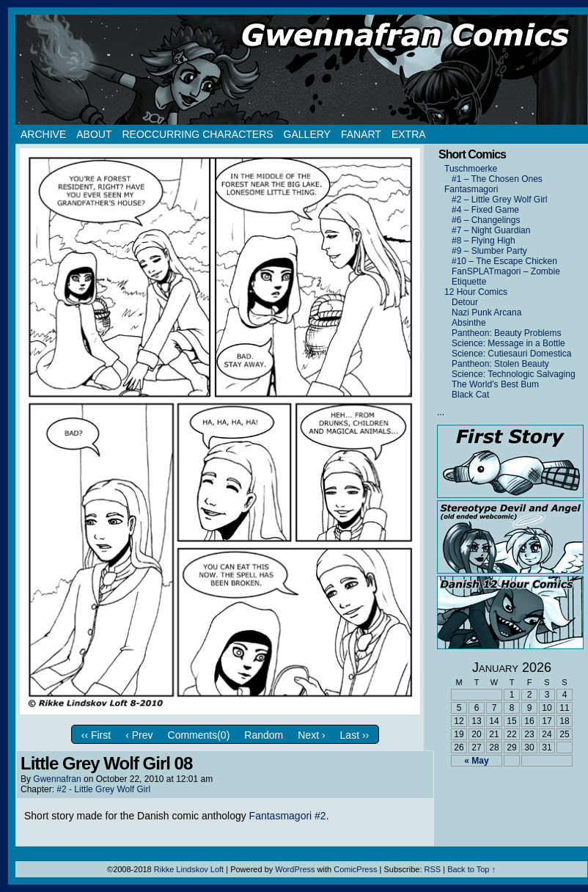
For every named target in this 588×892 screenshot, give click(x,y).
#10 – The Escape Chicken (504, 261)
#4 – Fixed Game (485, 210)
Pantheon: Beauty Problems (506, 333)
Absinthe (469, 323)
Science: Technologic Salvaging (514, 374)
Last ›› (355, 735)
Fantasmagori (471, 189)
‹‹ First (96, 735)
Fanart (361, 134)
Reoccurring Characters (197, 134)
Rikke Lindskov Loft (189, 869)
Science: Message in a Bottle (508, 343)
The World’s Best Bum (495, 384)
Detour (465, 302)
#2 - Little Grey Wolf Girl (103, 789)
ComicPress (355, 869)
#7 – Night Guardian (491, 230)
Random (264, 735)
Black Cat (470, 395)
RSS (433, 869)
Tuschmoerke (471, 169)
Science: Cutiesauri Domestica (511, 354)
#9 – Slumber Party (489, 251)
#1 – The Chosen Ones (497, 179)
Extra (409, 134)
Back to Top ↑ (471, 869)
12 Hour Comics (476, 292)
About (94, 134)
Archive (43, 134)
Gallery (307, 134)
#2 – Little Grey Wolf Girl (500, 200)
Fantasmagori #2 (288, 816)
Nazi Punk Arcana (486, 312)
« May (476, 761)
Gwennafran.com (301, 70)
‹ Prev (139, 735)
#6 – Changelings (486, 220)
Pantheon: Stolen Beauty (500, 364)
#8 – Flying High (484, 241)
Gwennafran (57, 779)
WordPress (295, 869)
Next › (311, 735)
